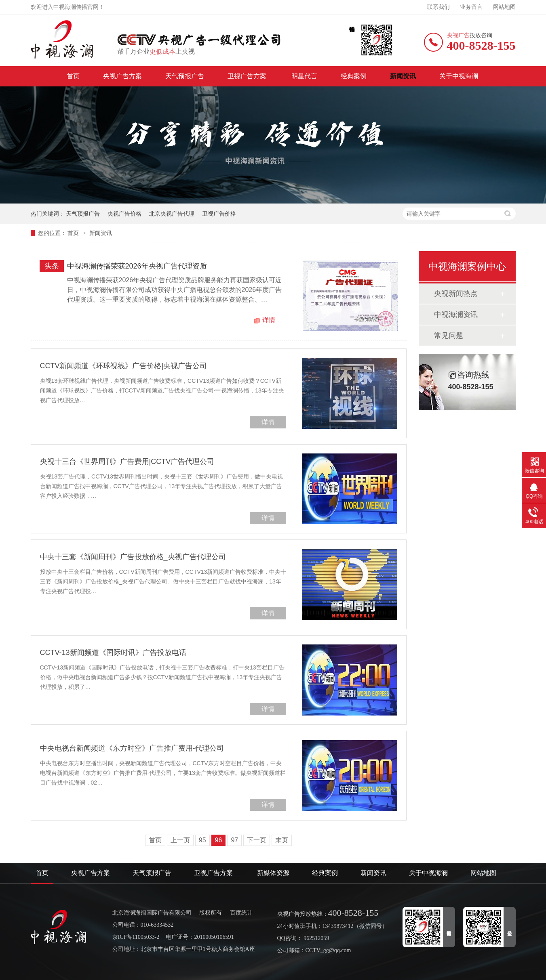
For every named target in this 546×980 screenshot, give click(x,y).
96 (219, 840)
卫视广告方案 (248, 76)
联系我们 (438, 7)
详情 (269, 320)
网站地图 (504, 7)
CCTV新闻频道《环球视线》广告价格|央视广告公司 (124, 366)
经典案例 (354, 76)
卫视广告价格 (219, 214)
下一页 (257, 840)
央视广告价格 (124, 214)
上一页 (180, 840)
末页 (282, 840)
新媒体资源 (273, 873)
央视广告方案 (122, 76)
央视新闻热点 (456, 294)
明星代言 (304, 76)
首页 (73, 76)
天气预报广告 (185, 76)
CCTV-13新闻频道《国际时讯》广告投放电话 (113, 653)
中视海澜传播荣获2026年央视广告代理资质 (137, 266)
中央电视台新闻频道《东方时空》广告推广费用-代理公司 (132, 748)
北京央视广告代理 (172, 214)
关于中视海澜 (459, 76)
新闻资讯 (403, 76)
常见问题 (449, 336)
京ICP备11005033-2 (136, 937)
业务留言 (471, 7)
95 (202, 840)
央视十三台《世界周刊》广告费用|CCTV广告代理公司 (127, 462)
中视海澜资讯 (456, 315)
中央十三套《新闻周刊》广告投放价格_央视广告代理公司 (133, 557)
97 (234, 840)
